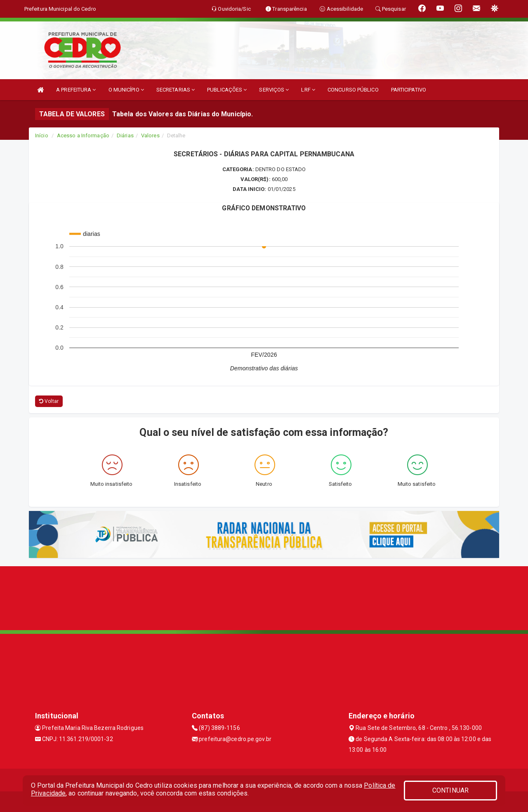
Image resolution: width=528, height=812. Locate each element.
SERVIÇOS (274, 90)
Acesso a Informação (83, 135)
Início (42, 135)
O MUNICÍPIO (126, 90)
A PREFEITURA (76, 90)
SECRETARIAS (176, 90)
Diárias (125, 135)
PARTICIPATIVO (409, 90)
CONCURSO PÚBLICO (353, 90)
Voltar (49, 401)
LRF (308, 90)
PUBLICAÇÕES (227, 90)
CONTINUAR (450, 790)
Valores (150, 135)
